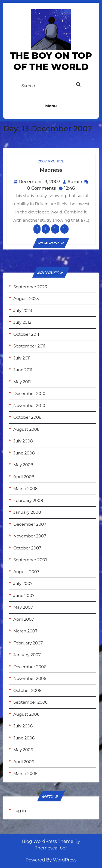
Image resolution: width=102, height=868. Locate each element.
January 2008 (27, 512)
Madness (51, 170)
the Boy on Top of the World (51, 61)
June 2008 (24, 453)
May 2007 (23, 607)
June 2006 (24, 738)
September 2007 (30, 560)
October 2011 (26, 334)
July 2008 (23, 441)
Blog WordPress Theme (48, 841)
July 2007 (23, 583)
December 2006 (30, 667)
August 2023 (26, 298)
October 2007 (27, 548)
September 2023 (30, 287)
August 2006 (26, 714)
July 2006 (23, 726)
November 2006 (30, 678)
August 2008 (26, 429)
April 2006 (24, 762)
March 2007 (25, 631)
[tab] (84, 85)
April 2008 (24, 477)
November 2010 (29, 405)
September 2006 (30, 702)
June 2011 (23, 370)
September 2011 (29, 346)
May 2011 (22, 382)
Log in (20, 811)
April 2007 (24, 619)
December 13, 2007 (39, 182)
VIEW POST (51, 243)
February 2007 (28, 643)
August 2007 (26, 572)
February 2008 (28, 500)
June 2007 (24, 595)
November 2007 (30, 536)
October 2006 (27, 690)
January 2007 (27, 655)
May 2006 (23, 750)
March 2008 (25, 488)
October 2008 (27, 417)
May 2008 (23, 465)
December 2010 (29, 393)
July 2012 (22, 322)
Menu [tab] (51, 106)
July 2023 (23, 310)
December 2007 (30, 524)
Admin (75, 182)
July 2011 (22, 358)
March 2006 (25, 773)
